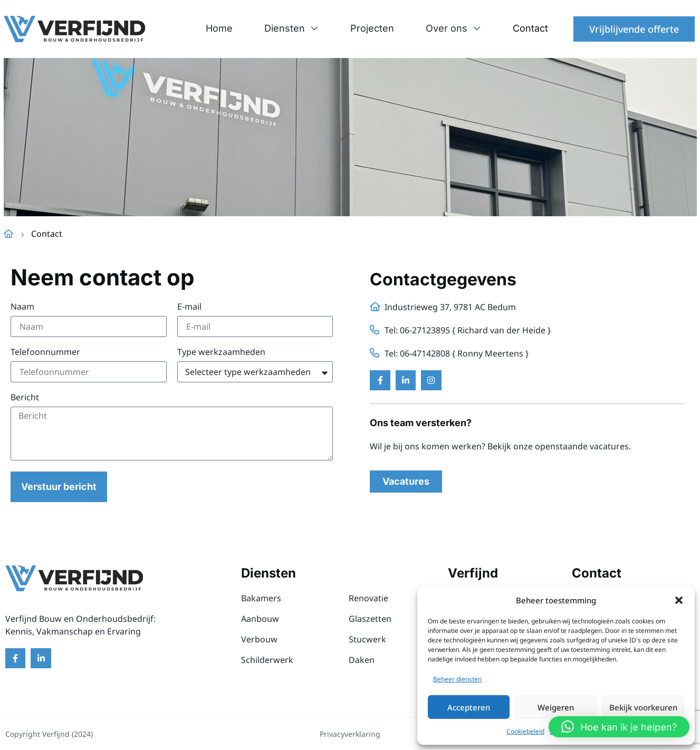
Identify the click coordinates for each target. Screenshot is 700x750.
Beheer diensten (457, 679)
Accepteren (469, 707)
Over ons (453, 28)
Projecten (372, 28)
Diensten (291, 28)
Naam (22, 307)
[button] (679, 600)
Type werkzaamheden (221, 353)
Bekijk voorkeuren (643, 707)
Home (219, 28)
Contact (530, 28)
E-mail (189, 307)
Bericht (25, 398)
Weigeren (556, 707)
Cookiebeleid (525, 731)
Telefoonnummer (45, 353)
